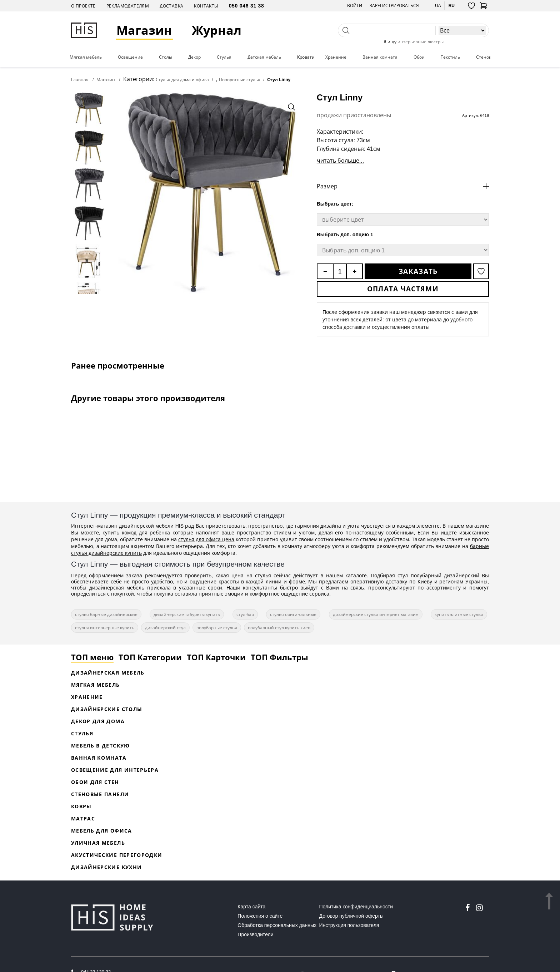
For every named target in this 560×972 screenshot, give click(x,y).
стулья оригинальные (293, 614)
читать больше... (340, 161)
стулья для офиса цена (206, 539)
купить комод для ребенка (136, 532)
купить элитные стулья (459, 614)
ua (438, 6)
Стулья (224, 57)
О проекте (83, 6)
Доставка (171, 6)
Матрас (83, 818)
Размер (327, 186)
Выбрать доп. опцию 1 (345, 235)
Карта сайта (251, 907)
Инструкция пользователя (349, 925)
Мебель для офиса (102, 831)
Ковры (81, 806)
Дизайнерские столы (107, 709)
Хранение (336, 57)
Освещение (130, 57)
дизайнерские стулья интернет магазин (376, 614)
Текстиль (450, 57)
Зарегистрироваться (394, 6)
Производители (255, 934)
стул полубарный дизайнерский (438, 575)
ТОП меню (92, 657)
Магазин (144, 30)
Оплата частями (403, 289)
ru (452, 6)
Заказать (418, 271)
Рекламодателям (128, 6)
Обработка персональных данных (277, 925)
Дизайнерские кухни (106, 867)
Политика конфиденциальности (356, 907)
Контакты (206, 6)
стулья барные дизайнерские (106, 614)
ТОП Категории (150, 657)
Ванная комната (380, 57)
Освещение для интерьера (115, 770)
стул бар (245, 614)
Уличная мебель (98, 843)
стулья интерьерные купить (105, 628)
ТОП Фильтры (279, 657)
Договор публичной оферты (351, 916)
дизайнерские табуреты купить (187, 614)
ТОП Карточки (216, 657)
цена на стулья (251, 575)
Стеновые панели (100, 794)
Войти (355, 6)
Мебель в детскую (101, 746)
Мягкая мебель (86, 57)
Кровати (306, 57)
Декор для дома (98, 721)
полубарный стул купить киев (279, 628)
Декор (194, 57)
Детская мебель (264, 57)
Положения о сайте (260, 916)
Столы (166, 57)
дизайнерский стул (165, 628)
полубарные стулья (217, 628)
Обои (419, 57)
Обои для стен (95, 782)
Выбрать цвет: (335, 204)
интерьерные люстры (421, 42)
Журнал (217, 30)
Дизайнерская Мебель (108, 673)
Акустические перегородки (117, 855)
